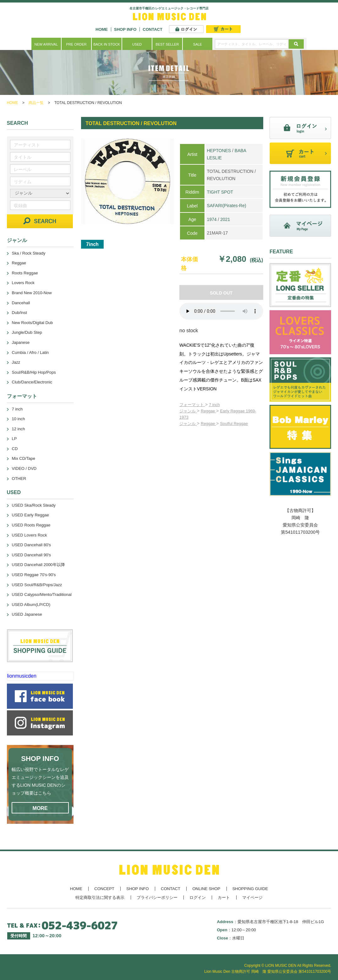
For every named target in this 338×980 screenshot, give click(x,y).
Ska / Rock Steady (29, 253)
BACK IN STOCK (107, 44)
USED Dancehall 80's (32, 545)
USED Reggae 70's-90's (34, 575)
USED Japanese (27, 614)
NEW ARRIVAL (46, 44)
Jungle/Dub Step (27, 332)
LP (14, 439)
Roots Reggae (25, 273)
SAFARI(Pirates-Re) (226, 206)
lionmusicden (22, 676)
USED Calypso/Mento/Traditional (42, 595)
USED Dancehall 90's (32, 555)
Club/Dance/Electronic (32, 382)
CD (15, 449)
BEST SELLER (167, 44)
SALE (198, 44)
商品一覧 (36, 103)
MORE (40, 808)
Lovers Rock (23, 283)
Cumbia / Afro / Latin (30, 352)
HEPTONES (219, 151)
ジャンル (188, 411)
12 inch (19, 429)
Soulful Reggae (234, 424)
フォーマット (192, 405)
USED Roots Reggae (31, 525)
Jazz (16, 362)
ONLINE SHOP (206, 889)
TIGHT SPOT (220, 192)
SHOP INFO (125, 29)
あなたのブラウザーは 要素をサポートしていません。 (221, 311)
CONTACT (153, 29)
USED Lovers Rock (30, 535)
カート (224, 897)
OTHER (19, 479)
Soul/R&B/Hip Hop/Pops (34, 372)
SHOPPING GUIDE (250, 889)
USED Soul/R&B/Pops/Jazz (37, 585)
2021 (225, 219)
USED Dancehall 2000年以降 (38, 565)
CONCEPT (104, 889)
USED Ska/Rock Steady (34, 505)
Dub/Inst (19, 313)
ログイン (198, 897)
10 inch (19, 419)
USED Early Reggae (31, 515)
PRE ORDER (76, 44)
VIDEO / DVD (24, 468)
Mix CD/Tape (24, 458)
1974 (212, 219)
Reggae (208, 411)
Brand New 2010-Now (32, 293)
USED (137, 44)
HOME (102, 29)
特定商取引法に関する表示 (100, 897)
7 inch (214, 405)
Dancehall (21, 303)
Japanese (21, 342)
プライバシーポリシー (157, 897)
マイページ (252, 897)
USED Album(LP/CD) (31, 605)
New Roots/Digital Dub (33, 323)
